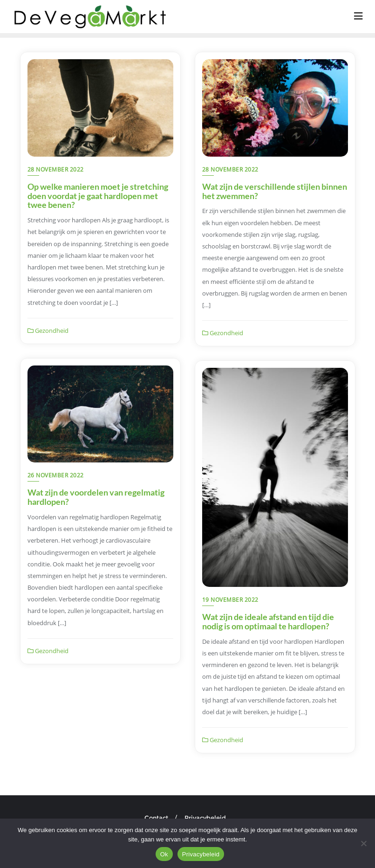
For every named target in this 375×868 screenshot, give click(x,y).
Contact (156, 818)
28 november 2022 (56, 169)
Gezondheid (48, 331)
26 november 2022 (56, 475)
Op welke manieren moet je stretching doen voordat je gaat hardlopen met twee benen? (98, 196)
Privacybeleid (205, 818)
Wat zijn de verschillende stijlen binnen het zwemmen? (275, 191)
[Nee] (363, 843)
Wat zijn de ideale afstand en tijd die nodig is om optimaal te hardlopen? (268, 621)
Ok (164, 854)
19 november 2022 (230, 600)
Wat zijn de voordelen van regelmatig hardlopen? (96, 497)
